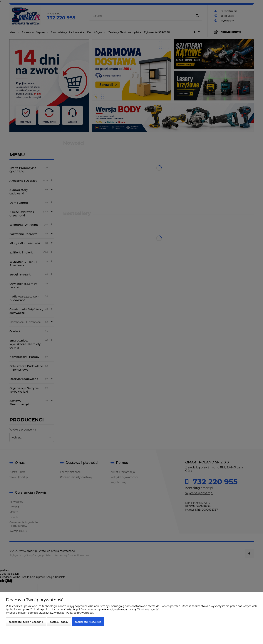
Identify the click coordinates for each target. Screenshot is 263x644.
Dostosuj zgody (59, 622)
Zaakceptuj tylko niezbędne (26, 622)
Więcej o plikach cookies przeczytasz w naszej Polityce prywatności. (50, 613)
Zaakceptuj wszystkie (88, 622)
